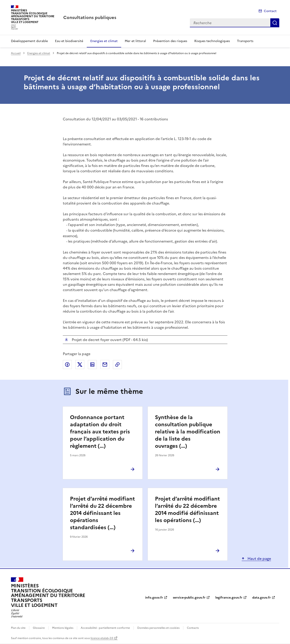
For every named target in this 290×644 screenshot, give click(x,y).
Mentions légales (63, 628)
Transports (245, 41)
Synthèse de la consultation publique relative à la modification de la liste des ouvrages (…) (188, 432)
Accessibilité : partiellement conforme (105, 628)
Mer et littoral (135, 41)
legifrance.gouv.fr (229, 598)
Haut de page (259, 559)
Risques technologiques (212, 41)
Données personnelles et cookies (158, 628)
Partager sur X (80, 365)
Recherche (275, 23)
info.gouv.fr (154, 598)
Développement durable (29, 41)
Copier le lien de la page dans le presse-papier (117, 365)
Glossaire (39, 628)
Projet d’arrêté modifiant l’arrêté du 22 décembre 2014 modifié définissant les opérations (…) (187, 510)
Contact (270, 11)
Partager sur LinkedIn (92, 365)
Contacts (193, 628)
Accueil (16, 53)
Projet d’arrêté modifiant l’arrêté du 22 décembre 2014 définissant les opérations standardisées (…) (102, 513)
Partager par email (105, 365)
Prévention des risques (170, 41)
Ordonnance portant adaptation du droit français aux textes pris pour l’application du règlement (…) (100, 432)
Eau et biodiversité (69, 41)
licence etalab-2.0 (102, 638)
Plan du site (18, 628)
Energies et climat (104, 41)
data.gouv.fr (261, 598)
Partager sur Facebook (67, 365)
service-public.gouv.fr (189, 598)
